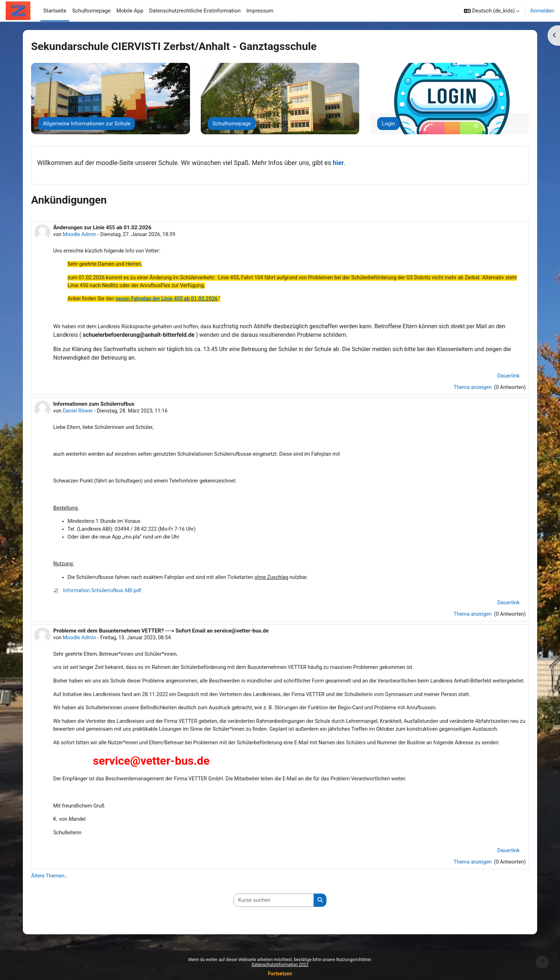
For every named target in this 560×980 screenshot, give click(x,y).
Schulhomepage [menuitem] (91, 11)
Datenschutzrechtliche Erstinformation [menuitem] (195, 11)
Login (388, 124)
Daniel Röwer (79, 414)
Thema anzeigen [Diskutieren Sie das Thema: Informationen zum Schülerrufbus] (471, 621)
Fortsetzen (280, 974)
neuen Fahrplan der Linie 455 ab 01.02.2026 (170, 301)
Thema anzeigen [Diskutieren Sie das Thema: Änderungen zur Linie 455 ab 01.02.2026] (471, 390)
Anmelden (542, 11)
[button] (492, 11)
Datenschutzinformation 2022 (280, 965)
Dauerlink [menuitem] (509, 378)
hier (338, 163)
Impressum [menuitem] (260, 11)
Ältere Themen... (51, 904)
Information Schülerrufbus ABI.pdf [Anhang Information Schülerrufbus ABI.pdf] (99, 597)
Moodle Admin (81, 235)
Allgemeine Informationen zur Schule (87, 124)
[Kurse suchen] (274, 928)
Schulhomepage (232, 124)
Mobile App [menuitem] (130, 11)
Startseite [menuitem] (55, 11)
